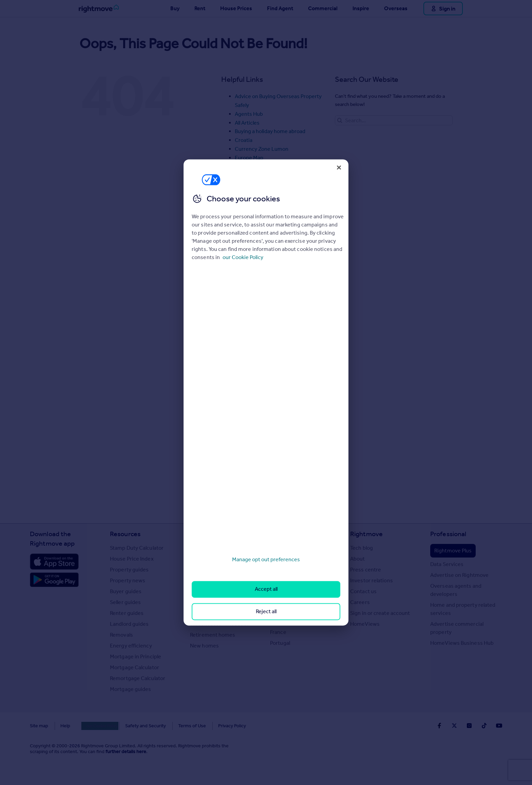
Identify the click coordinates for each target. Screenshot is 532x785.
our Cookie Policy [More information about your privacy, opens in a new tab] (243, 257)
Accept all (266, 589)
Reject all (266, 611)
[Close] (339, 167)
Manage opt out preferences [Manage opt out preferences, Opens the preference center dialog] (266, 559)
